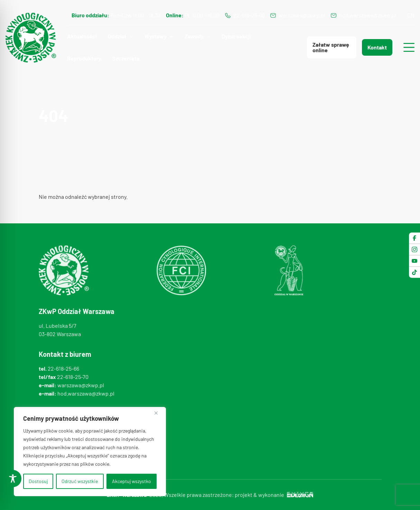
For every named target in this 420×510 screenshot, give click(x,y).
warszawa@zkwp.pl (302, 15)
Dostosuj (38, 481)
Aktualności (82, 36)
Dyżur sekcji (236, 36)
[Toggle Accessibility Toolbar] (13, 479)
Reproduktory (84, 58)
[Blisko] (159, 413)
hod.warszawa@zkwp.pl (368, 15)
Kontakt (377, 47)
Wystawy (156, 36)
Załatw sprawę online (331, 47)
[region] (90, 452)
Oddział (117, 36)
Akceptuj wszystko (132, 481)
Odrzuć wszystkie (80, 481)
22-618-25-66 (249, 15)
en (411, 15)
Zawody (194, 36)
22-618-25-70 (73, 377)
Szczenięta (126, 58)
